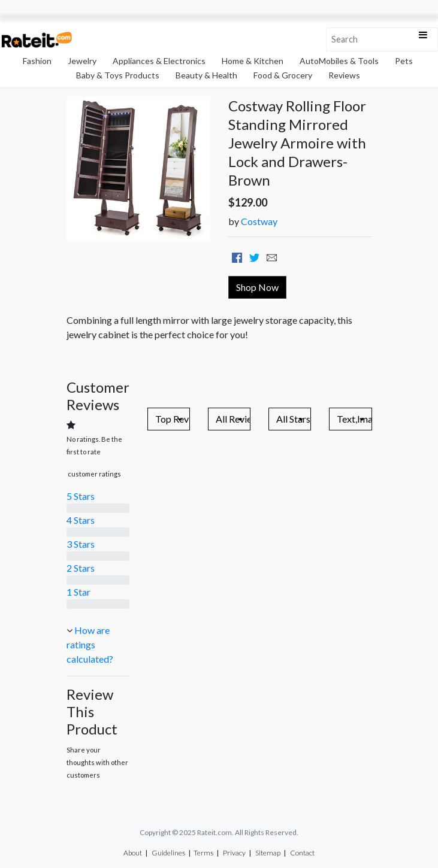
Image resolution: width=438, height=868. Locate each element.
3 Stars (81, 544)
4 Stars (81, 520)
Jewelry (82, 61)
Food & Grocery (283, 75)
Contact (302, 853)
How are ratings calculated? (90, 644)
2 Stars (81, 568)
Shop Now (257, 287)
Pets (404, 61)
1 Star (78, 592)
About (133, 853)
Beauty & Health (206, 75)
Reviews (344, 75)
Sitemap (268, 853)
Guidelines (168, 853)
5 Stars (81, 496)
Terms (203, 853)
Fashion (37, 61)
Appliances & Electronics (159, 61)
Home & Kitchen (253, 61)
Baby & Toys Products (118, 75)
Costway (259, 221)
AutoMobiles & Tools (339, 61)
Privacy (234, 853)
